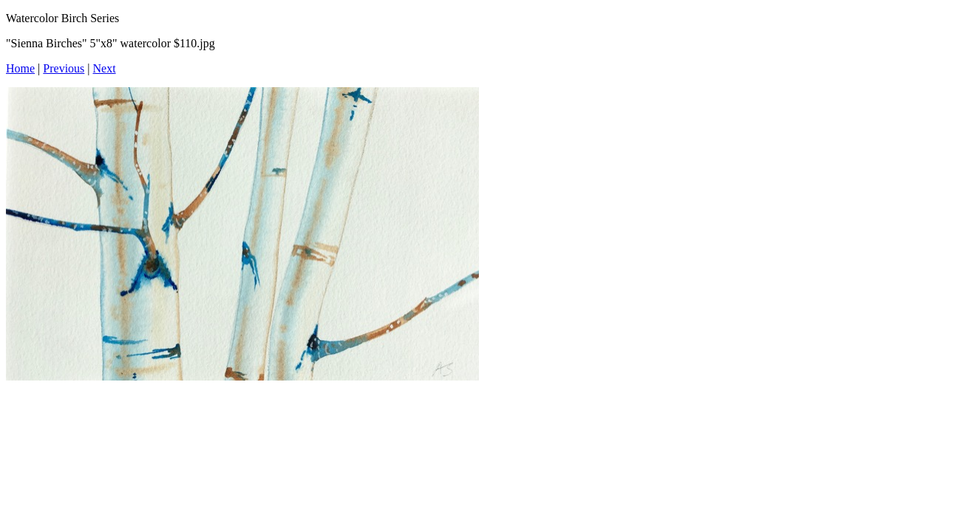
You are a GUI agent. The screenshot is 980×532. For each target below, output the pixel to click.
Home (20, 68)
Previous (64, 68)
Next (105, 68)
